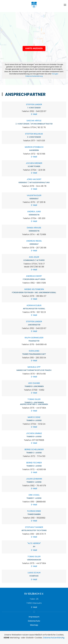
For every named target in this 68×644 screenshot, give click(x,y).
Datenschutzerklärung (54, 638)
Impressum (34, 617)
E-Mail (34, 114)
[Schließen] (62, 637)
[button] (65, 5)
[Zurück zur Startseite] (34, 5)
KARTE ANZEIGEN (34, 48)
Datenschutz (34, 621)
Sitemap (34, 625)
